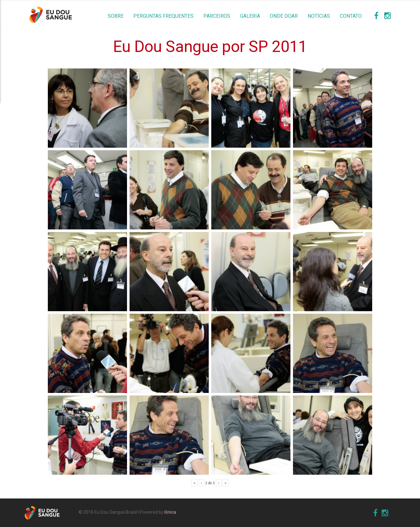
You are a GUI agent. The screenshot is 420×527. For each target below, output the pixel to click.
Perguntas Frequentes (163, 16)
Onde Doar (284, 16)
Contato (351, 16)
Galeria (250, 16)
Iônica (170, 512)
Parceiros (217, 16)
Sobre (116, 16)
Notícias (319, 16)
